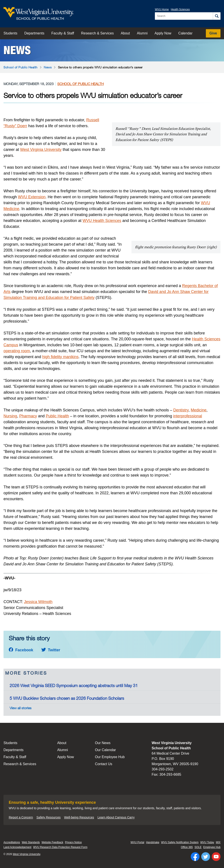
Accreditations (12, 842)
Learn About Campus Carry (116, 817)
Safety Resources (49, 817)
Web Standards (31, 842)
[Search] (217, 16)
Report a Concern (21, 817)
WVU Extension (32, 197)
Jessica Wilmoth (38, 602)
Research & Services (97, 33)
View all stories (21, 708)
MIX (218, 842)
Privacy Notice (73, 842)
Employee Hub (212, 847)
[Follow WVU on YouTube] (216, 857)
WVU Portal (137, 842)
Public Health (57, 416)
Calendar (185, 33)
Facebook (21, 650)
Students (10, 33)
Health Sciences (180, 9)
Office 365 (187, 847)
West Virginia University (41, 150)
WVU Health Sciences (102, 221)
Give (213, 33)
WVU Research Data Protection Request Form (60, 847)
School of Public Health (21, 67)
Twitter (51, 650)
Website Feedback (52, 842)
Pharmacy (28, 416)
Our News (103, 743)
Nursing (10, 416)
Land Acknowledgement (17, 847)
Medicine (199, 410)
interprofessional (187, 416)
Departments (34, 33)
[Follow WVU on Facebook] (195, 857)
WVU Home (162, 9)
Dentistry (181, 410)
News (17, 50)
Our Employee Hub (110, 757)
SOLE (198, 847)
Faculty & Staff (63, 33)
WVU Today (207, 842)
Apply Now (163, 33)
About (125, 33)
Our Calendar (105, 750)
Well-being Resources (79, 817)
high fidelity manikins (60, 357)
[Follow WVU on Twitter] (206, 857)
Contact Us (104, 764)
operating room (17, 351)
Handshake (153, 842)
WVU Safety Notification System (180, 842)
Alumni (142, 33)
